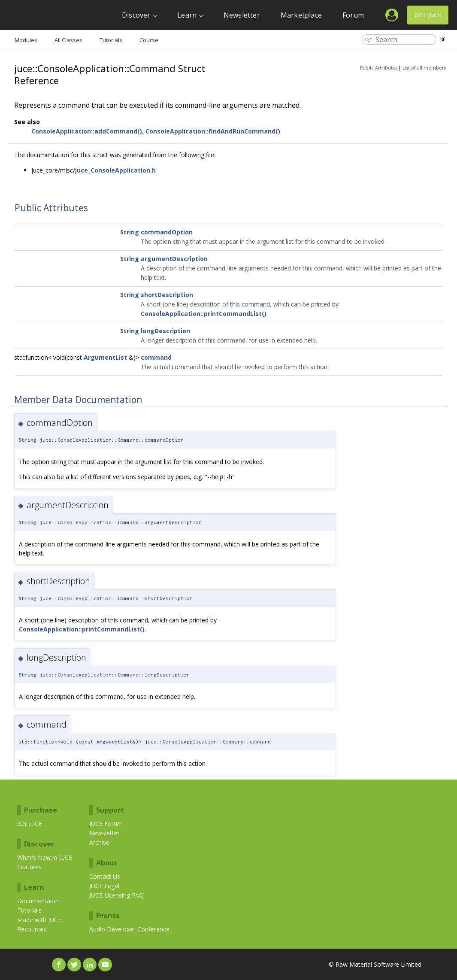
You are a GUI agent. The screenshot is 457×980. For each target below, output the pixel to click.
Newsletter (242, 15)
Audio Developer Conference (129, 929)
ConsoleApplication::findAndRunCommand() (213, 131)
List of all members (424, 68)
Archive (99, 842)
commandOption (167, 232)
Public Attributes (379, 68)
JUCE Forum (106, 824)
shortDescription (167, 295)
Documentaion (38, 901)
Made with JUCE (39, 920)
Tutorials (29, 910)
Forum (353, 15)
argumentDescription (174, 259)
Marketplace (301, 15)
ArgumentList (105, 357)
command (156, 357)
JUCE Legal (104, 886)
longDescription (165, 331)
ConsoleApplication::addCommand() (87, 131)
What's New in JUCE (45, 857)
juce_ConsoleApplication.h (115, 170)
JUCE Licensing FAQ (117, 895)
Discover (136, 15)
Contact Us (105, 876)
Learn (187, 15)
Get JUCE (428, 15)
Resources (32, 929)
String (130, 232)
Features (29, 867)
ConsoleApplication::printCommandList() (204, 314)
